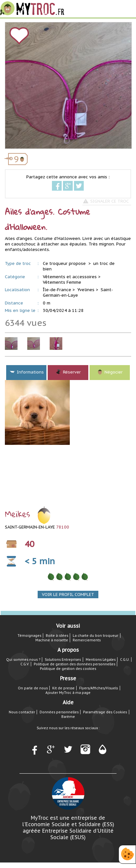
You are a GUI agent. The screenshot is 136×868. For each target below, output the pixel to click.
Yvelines (86, 290)
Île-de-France (57, 290)
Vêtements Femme (62, 282)
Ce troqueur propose (65, 263)
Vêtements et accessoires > (72, 277)
